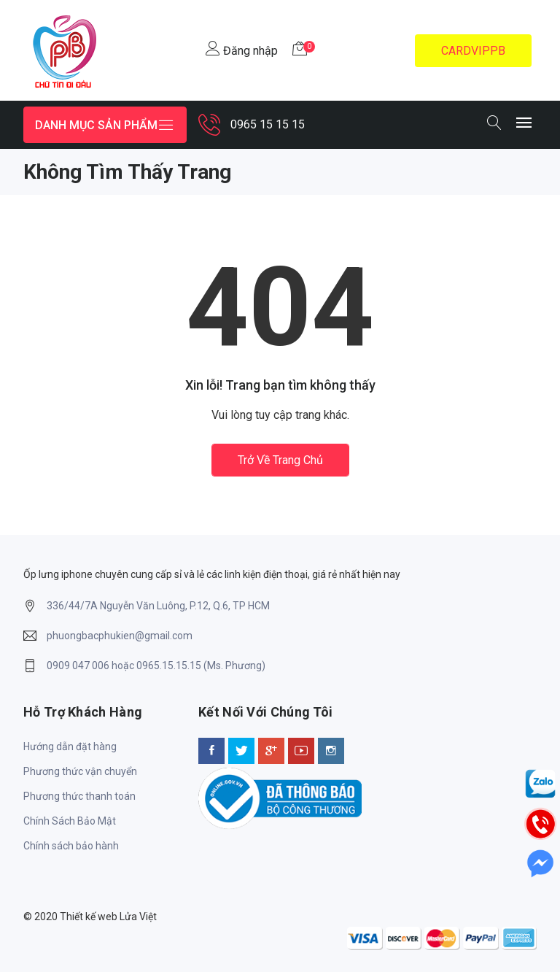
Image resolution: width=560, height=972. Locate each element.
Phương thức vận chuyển (80, 771)
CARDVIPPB (473, 51)
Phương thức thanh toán (79, 796)
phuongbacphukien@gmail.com (120, 636)
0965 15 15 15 (268, 124)
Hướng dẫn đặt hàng (70, 747)
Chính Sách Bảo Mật (70, 821)
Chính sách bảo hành (71, 846)
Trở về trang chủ (280, 460)
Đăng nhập (242, 49)
